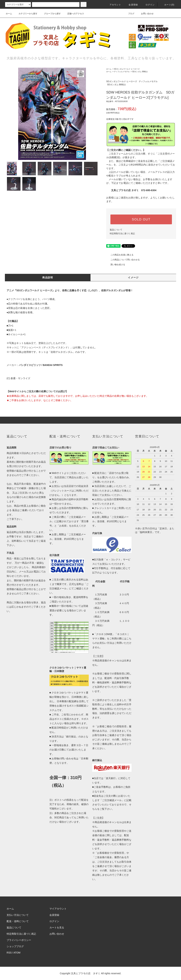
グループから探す (50, 14)
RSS (9, 953)
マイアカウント (58, 909)
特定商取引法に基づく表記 (122, 234)
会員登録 (131, 5)
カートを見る (57, 928)
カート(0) (167, 5)
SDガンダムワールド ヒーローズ (127, 69)
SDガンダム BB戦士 (140, 72)
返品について (116, 230)
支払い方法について (18, 915)
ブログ (129, 14)
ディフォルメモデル (122, 72)
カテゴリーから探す (26, 14)
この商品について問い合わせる (123, 260)
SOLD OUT (141, 219)
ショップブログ (15, 946)
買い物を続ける (116, 265)
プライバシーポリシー (19, 940)
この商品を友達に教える (120, 255)
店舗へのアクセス (74, 14)
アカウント (113, 5)
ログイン (148, 5)
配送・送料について (18, 921)
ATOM (17, 953)
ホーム (9, 14)
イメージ (133, 277)
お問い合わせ (145, 14)
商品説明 (48, 277)
